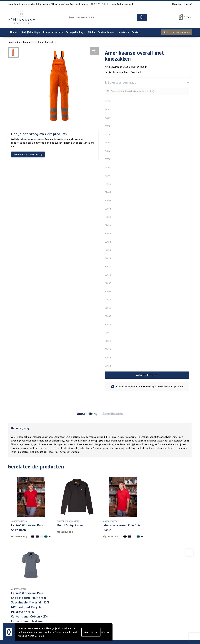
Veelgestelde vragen (89, 598)
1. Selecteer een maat (120, 83)
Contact (188, 4)
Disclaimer (154, 603)
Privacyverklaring (158, 598)
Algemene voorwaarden (161, 588)
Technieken (84, 613)
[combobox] (101, 17)
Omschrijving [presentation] (87, 414)
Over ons (177, 4)
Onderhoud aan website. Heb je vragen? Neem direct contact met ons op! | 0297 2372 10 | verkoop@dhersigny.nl (70, 4)
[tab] (87, 414)
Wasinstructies (86, 618)
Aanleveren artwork (89, 608)
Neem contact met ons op (28, 154)
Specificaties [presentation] (113, 414)
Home (11, 42)
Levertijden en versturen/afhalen (97, 603)
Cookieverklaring (157, 593)
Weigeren (105, 632)
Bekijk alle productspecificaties (123, 72)
